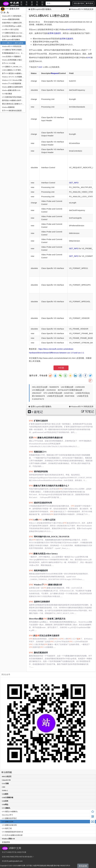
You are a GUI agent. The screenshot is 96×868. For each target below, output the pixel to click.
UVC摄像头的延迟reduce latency (13, 33)
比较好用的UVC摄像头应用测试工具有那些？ (18, 23)
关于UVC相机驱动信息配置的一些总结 (16, 111)
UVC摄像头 (6, 808)
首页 (21, 3)
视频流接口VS (38, 452)
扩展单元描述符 (38, 421)
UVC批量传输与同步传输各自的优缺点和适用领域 (20, 97)
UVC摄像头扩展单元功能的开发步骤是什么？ (18, 50)
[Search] (58, 3)
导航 (37, 3)
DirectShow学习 (7, 815)
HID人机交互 (7, 776)
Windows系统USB (8, 839)
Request (55, 73)
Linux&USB (6, 780)
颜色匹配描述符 (38, 653)
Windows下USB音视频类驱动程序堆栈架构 (17, 84)
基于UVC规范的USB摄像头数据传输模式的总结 (19, 73)
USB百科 (5, 801)
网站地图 (50, 866)
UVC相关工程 (7, 828)
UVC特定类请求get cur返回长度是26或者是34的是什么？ (22, 26)
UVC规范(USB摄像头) (10, 812)
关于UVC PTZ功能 (9, 63)
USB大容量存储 (7, 797)
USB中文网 (21, 866)
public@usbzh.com (16, 861)
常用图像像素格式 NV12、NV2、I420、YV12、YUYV (21, 53)
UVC (68, 29)
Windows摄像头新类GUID (11, 90)
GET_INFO (74, 183)
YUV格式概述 (7, 94)
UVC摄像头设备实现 (9, 825)
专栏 (27, 3)
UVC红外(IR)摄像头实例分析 (12, 835)
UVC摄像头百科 (8, 822)
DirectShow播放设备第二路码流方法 (47, 619)
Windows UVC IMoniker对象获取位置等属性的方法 (20, 80)
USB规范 (5, 794)
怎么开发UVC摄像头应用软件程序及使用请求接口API (21, 36)
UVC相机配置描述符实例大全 (12, 832)
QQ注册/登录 (79, 3)
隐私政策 (43, 866)
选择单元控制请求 (39, 602)
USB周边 (5, 804)
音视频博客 (6, 842)
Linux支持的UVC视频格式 (11, 56)
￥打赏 (61, 368)
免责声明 (36, 866)
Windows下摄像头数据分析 (46, 585)
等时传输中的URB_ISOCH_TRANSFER (49, 537)
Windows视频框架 (8, 107)
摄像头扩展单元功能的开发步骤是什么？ (49, 486)
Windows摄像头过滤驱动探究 (12, 87)
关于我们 (29, 866)
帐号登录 (89, 3)
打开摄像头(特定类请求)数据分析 (46, 438)
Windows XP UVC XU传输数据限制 (14, 77)
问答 (42, 3)
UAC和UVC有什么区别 (10, 29)
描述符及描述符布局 (40, 503)
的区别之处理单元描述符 (44, 636)
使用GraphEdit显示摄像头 (11, 40)
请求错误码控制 (38, 472)
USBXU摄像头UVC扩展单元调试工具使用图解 (19, 70)
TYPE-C (5, 790)
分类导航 (7, 772)
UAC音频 (5, 783)
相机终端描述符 (38, 571)
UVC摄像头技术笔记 (9, 818)
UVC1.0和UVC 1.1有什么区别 (13, 43)
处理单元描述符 (54, 33)
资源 (32, 3)
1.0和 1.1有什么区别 (42, 520)
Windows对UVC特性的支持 (12, 46)
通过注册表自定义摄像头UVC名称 (14, 104)
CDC (4, 787)
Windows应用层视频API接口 (12, 60)
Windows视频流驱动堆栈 (11, 19)
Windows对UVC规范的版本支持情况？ (16, 16)
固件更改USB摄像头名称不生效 (13, 100)
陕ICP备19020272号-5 (62, 866)
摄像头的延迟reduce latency (43, 554)
